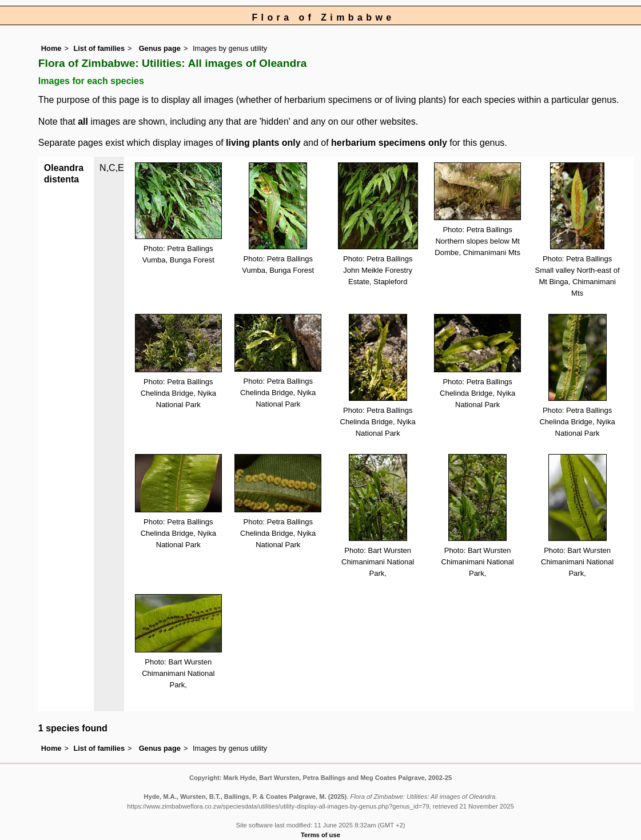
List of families (99, 48)
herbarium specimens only (389, 143)
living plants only (263, 143)
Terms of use (320, 835)
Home (51, 48)
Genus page (160, 48)
